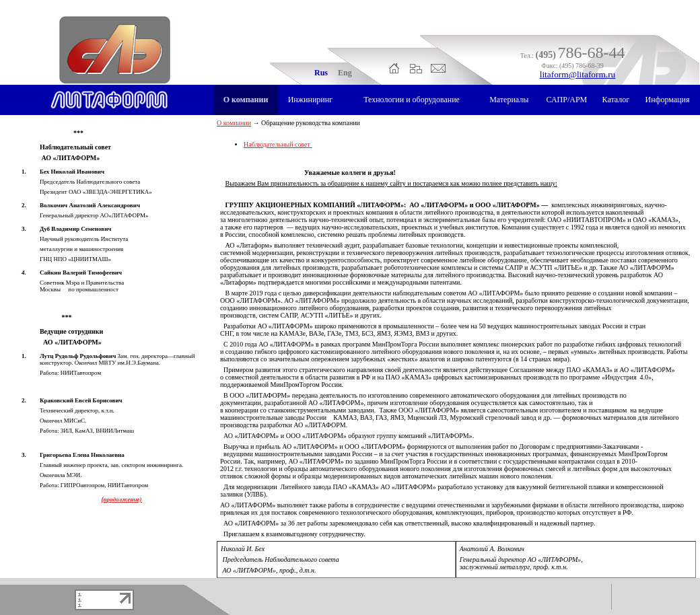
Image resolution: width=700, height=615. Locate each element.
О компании (246, 100)
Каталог (616, 100)
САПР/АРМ (566, 100)
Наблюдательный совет (278, 144)
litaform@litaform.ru (578, 74)
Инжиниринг (310, 100)
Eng (345, 73)
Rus (321, 73)
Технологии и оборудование (412, 100)
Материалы (509, 100)
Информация (668, 100)
